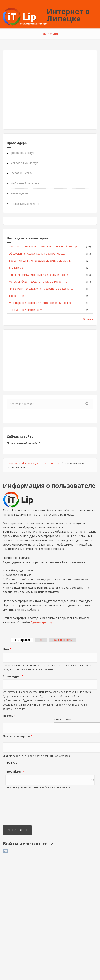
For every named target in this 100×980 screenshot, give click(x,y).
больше (88, 319)
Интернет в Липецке (68, 15)
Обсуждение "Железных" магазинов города (37, 253)
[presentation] (19, 811)
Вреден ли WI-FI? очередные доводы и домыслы (40, 261)
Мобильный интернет (25, 183)
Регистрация (23, 640)
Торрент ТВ (16, 296)
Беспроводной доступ (24, 163)
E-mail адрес (13, 676)
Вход (41, 640)
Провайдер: (15, 772)
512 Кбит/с (16, 268)
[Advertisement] (36, 90)
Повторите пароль (17, 736)
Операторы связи (21, 173)
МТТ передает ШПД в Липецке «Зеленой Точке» (40, 303)
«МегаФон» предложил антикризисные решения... (41, 289)
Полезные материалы (25, 204)
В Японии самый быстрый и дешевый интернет (39, 275)
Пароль (9, 716)
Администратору (41, 622)
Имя (7, 649)
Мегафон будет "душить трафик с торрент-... (38, 282)
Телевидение (19, 193)
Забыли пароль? (63, 640)
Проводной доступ (22, 153)
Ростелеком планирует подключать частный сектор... (44, 246)
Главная (12, 463)
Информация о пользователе (41, 463)
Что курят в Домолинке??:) (26, 310)
